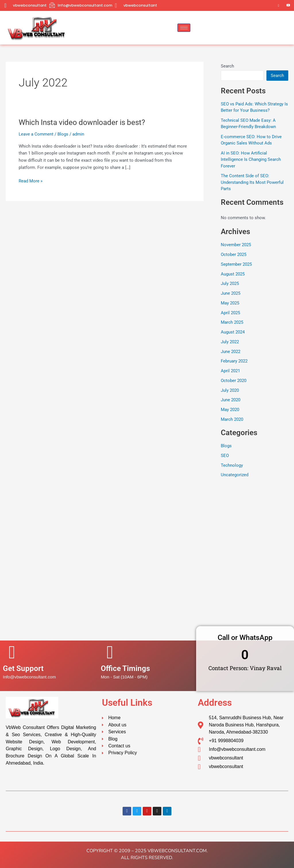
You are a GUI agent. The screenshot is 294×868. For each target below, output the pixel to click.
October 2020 (234, 381)
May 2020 (230, 410)
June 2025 (231, 293)
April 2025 (230, 313)
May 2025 (230, 303)
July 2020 (230, 390)
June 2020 (231, 400)
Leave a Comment (36, 134)
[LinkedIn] (269, 5)
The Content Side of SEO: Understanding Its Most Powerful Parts (252, 182)
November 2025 (236, 245)
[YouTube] (288, 5)
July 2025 (230, 283)
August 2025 (233, 274)
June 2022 (231, 352)
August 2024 (233, 332)
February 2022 (234, 361)
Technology (232, 465)
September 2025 (236, 264)
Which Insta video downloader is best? (82, 122)
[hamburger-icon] (184, 28)
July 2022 (230, 342)
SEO (225, 456)
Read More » (31, 181)
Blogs (63, 134)
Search (227, 66)
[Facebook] (249, 5)
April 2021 (230, 371)
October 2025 (234, 254)
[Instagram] (278, 5)
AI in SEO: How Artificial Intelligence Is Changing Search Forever (251, 160)
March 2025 (232, 322)
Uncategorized (235, 475)
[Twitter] (259, 5)
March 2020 (232, 419)
